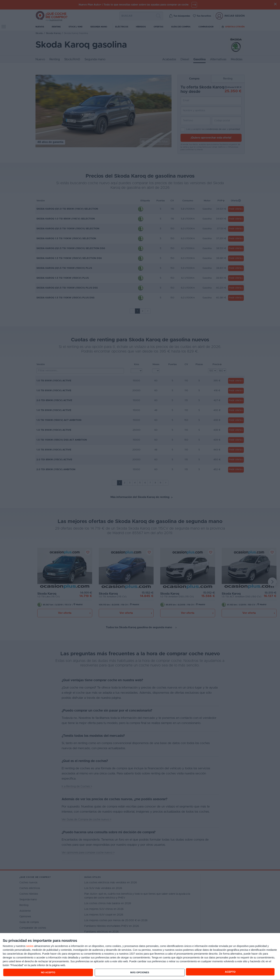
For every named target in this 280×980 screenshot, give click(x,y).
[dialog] (140, 957)
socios (30, 946)
